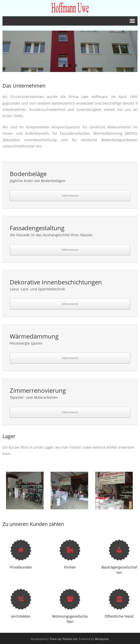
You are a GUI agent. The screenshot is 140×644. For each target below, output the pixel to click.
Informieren (70, 195)
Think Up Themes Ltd (63, 639)
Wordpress (102, 639)
